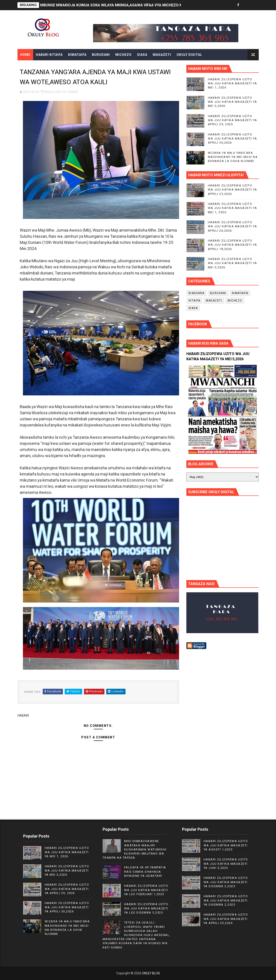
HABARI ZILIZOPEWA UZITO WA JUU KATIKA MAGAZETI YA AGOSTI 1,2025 (226, 845)
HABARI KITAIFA (49, 55)
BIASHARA (197, 293)
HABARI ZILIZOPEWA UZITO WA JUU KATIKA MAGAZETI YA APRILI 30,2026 (233, 138)
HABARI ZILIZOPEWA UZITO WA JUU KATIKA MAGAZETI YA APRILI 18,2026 (233, 245)
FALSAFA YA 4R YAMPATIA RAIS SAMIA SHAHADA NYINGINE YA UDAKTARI (145, 871)
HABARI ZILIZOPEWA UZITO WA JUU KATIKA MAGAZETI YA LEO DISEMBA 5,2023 (146, 908)
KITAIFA (195, 301)
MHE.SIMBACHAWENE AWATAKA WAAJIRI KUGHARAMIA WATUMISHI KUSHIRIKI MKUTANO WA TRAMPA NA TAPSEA (135, 849)
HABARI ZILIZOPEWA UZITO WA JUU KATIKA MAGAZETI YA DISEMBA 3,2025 (226, 882)
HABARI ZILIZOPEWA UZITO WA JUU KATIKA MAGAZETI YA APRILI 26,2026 (233, 226)
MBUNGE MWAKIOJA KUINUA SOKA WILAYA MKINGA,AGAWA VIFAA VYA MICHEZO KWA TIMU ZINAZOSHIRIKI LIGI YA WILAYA (145, 5)
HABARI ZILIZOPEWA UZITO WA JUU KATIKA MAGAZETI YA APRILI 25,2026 (233, 190)
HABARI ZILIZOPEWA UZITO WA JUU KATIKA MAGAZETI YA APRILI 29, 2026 (233, 120)
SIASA (142, 55)
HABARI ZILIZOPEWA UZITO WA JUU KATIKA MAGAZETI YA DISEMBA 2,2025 (226, 900)
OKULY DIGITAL (189, 55)
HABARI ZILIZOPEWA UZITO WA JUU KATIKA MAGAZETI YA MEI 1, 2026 (233, 83)
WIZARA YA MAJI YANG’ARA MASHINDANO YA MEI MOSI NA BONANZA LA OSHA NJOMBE (233, 157)
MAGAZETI (162, 55)
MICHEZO (123, 55)
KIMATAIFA (77, 55)
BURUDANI (101, 55)
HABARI (73, 92)
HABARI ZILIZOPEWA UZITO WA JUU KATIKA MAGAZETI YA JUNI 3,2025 (226, 864)
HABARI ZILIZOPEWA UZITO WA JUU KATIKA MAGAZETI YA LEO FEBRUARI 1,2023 (146, 890)
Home (25, 55)
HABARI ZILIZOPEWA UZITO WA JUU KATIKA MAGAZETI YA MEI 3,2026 (233, 102)
